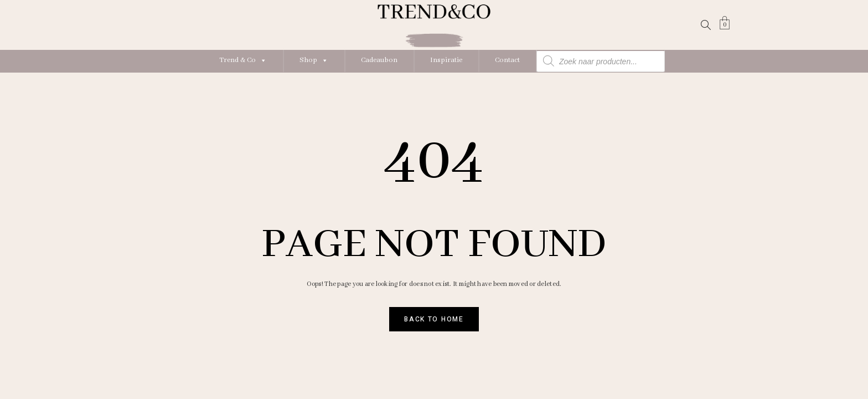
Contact (507, 60)
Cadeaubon (379, 60)
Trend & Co (243, 60)
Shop (314, 60)
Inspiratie (446, 60)
